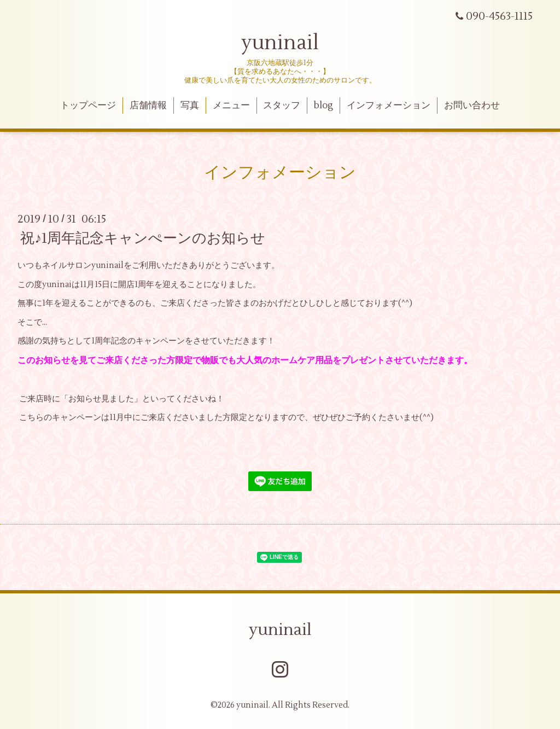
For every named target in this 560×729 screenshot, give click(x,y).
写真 (190, 106)
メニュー (231, 106)
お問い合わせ (472, 106)
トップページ (88, 106)
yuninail (280, 43)
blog (323, 106)
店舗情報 (148, 106)
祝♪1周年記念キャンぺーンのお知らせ (143, 238)
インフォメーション (389, 106)
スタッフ (282, 106)
